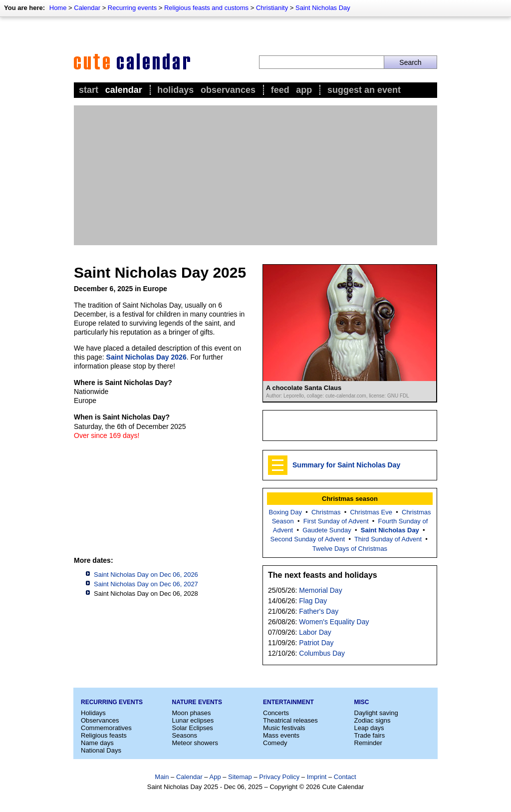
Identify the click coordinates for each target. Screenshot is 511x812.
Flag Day (313, 601)
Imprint (317, 777)
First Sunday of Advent (336, 521)
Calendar (87, 8)
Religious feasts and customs (206, 8)
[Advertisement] (255, 175)
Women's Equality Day (334, 622)
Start (89, 90)
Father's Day (319, 611)
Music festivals (284, 728)
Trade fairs (370, 735)
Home (58, 8)
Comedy (275, 743)
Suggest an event (364, 90)
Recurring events (132, 8)
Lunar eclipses (193, 720)
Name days (97, 743)
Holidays (175, 90)
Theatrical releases (290, 720)
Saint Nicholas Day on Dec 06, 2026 (146, 575)
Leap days (369, 728)
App (304, 90)
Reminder (368, 743)
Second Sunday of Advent (308, 539)
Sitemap (240, 777)
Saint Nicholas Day (323, 8)
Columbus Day (322, 653)
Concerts (276, 713)
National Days (101, 750)
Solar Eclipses (193, 728)
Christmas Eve (371, 512)
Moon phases (192, 713)
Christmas (326, 512)
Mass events (281, 735)
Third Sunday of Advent (388, 539)
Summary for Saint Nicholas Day (346, 465)
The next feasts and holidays (323, 575)
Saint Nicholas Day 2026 (146, 357)
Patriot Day (316, 643)
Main (162, 777)
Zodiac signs (373, 720)
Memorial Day (320, 590)
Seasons (185, 735)
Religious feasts (104, 735)
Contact (345, 777)
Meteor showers (195, 743)
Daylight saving (376, 713)
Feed (280, 90)
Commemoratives (106, 728)
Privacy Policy (279, 777)
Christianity (272, 8)
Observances (228, 90)
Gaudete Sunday (327, 530)
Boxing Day (285, 512)
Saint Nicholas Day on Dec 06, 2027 (146, 584)
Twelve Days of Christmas (350, 549)
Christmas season (350, 499)
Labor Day (315, 632)
